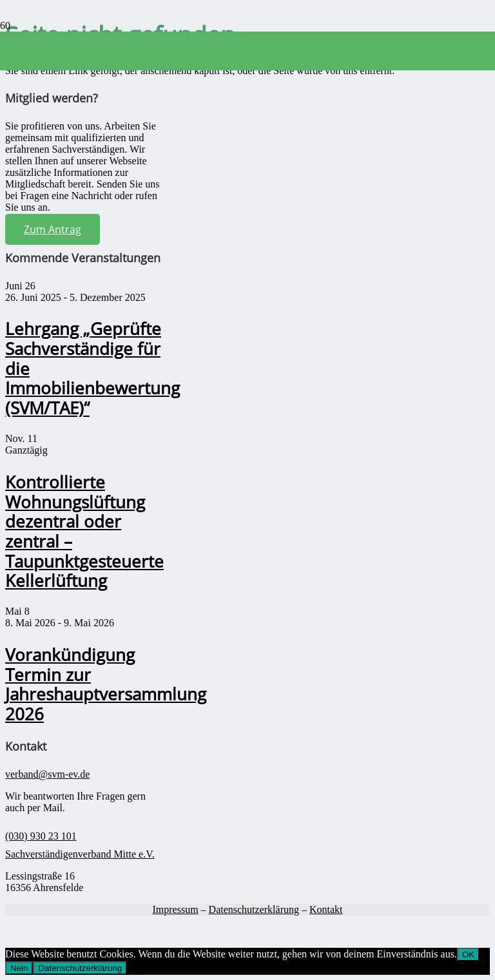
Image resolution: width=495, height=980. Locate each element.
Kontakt (326, 909)
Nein (19, 968)
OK (468, 955)
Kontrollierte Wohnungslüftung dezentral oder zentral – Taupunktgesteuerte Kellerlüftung (84, 532)
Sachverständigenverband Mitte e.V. (80, 854)
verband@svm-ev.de (47, 774)
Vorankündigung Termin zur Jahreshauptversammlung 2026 (106, 685)
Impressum (175, 909)
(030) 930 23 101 (41, 836)
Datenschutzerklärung (254, 909)
